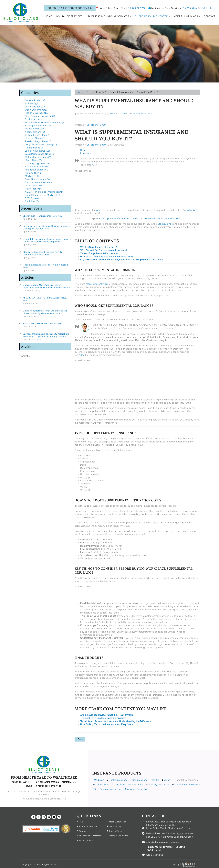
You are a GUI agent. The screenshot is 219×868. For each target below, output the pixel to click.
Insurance (86, 153)
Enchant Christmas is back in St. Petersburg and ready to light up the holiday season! (46, 335)
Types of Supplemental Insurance (99, 253)
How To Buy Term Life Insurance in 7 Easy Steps (107, 724)
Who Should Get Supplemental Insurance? (104, 250)
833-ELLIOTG (208, 8)
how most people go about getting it (164, 218)
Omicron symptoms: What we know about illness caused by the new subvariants (45, 312)
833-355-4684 (190, 8)
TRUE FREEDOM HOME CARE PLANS (42, 324)
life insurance (165, 224)
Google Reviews (155, 853)
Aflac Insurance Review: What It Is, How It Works (107, 715)
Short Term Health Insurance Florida (42, 216)
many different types (97, 284)
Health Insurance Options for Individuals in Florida (46, 266)
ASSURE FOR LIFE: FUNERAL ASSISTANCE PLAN (45, 299)
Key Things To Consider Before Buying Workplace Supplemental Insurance (122, 260)
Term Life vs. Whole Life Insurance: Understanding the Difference (116, 721)
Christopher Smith (96, 125)
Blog (89, 92)
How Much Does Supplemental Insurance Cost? (107, 257)
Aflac (99, 210)
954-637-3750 (138, 8)
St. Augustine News (142, 114)
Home (80, 92)
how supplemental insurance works (119, 218)
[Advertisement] (126, 190)
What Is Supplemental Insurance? (99, 247)
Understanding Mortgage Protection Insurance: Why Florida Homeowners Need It (47, 286)
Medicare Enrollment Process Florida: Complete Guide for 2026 (43, 253)
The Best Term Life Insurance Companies (103, 718)
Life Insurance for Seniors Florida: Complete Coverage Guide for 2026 (46, 227)
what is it (192, 210)
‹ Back (80, 739)
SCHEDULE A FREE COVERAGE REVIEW (70, 8)
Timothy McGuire (118, 114)
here (94, 165)
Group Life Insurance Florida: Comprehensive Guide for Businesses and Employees (47, 240)
